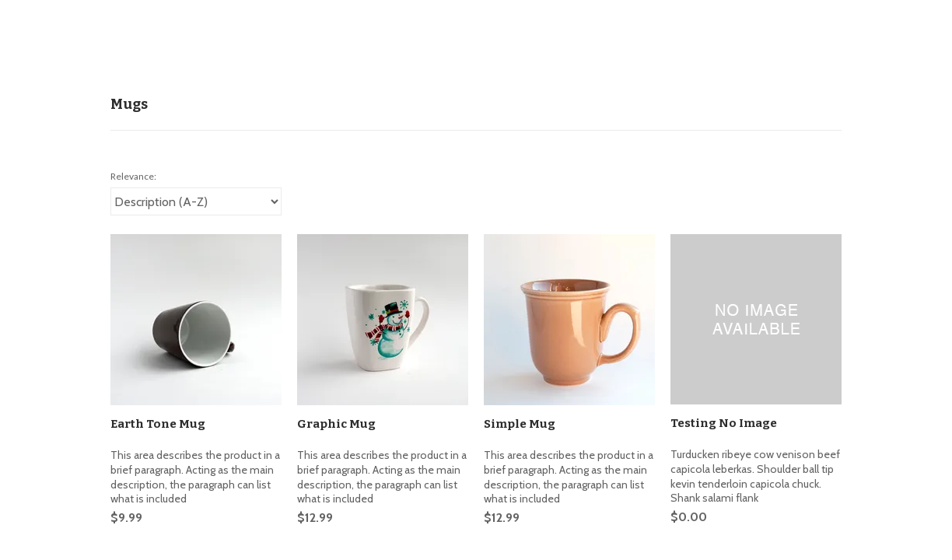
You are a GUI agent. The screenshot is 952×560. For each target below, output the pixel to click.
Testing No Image (724, 423)
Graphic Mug (336, 424)
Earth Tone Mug (158, 424)
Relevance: (133, 176)
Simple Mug (520, 424)
